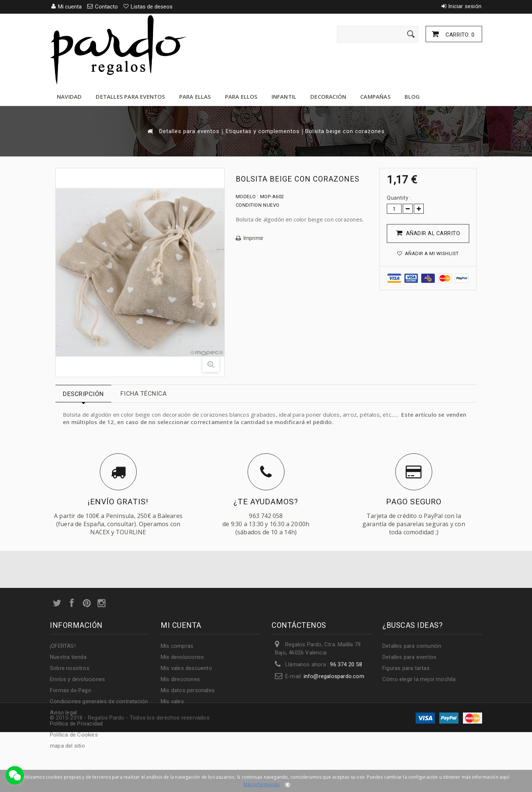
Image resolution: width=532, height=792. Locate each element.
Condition (249, 205)
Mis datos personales (188, 690)
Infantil (284, 97)
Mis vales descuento (186, 668)
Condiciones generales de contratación (99, 701)
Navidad (69, 97)
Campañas (375, 97)
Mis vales (172, 701)
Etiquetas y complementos (263, 131)
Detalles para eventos (130, 97)
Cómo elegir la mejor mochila (419, 679)
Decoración (328, 97)
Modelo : (247, 197)
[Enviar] (411, 34)
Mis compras (177, 646)
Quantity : (399, 198)
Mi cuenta (181, 625)
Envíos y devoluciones (77, 679)
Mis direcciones (180, 679)
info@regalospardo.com (334, 676)
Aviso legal (63, 713)
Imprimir (253, 238)
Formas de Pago (71, 690)
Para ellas (195, 97)
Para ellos (241, 97)
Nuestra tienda (68, 657)
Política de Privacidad (76, 724)
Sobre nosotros (70, 668)
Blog (412, 97)
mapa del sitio (67, 746)
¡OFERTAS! (63, 646)
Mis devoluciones (182, 657)
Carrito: (459, 35)
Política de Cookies (74, 735)
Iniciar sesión (465, 6)
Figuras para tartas (406, 668)
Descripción (83, 394)
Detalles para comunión (412, 646)
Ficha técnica (144, 393)
